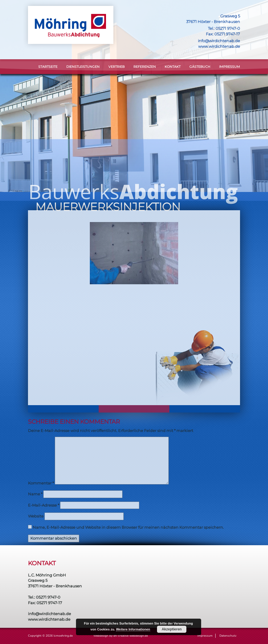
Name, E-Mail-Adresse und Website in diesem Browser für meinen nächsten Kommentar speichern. (128, 527)
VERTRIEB (116, 67)
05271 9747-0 (228, 28)
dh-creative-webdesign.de (131, 636)
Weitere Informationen (133, 629)
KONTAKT (173, 67)
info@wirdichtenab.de (219, 41)
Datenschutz (228, 636)
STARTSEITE (48, 67)
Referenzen (145, 67)
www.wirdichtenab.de (219, 46)
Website (36, 516)
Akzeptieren (172, 629)
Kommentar (41, 483)
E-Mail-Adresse (44, 505)
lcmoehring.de (63, 636)
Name (35, 494)
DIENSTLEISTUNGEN (83, 67)
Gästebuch (200, 67)
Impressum (230, 67)
